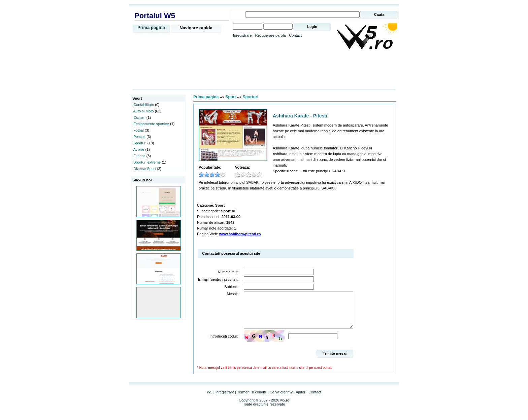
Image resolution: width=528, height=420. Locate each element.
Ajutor (301, 399)
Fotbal (139, 130)
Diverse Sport (145, 169)
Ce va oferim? (281, 399)
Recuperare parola (270, 35)
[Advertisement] (264, 70)
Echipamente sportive (151, 124)
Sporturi (140, 143)
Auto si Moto (144, 111)
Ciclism (139, 117)
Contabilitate (144, 105)
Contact (295, 35)
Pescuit (139, 137)
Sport (230, 97)
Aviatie (139, 149)
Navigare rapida (196, 28)
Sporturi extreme (147, 162)
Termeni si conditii (252, 399)
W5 (210, 399)
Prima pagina (151, 27)
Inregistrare (242, 35)
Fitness (139, 156)
